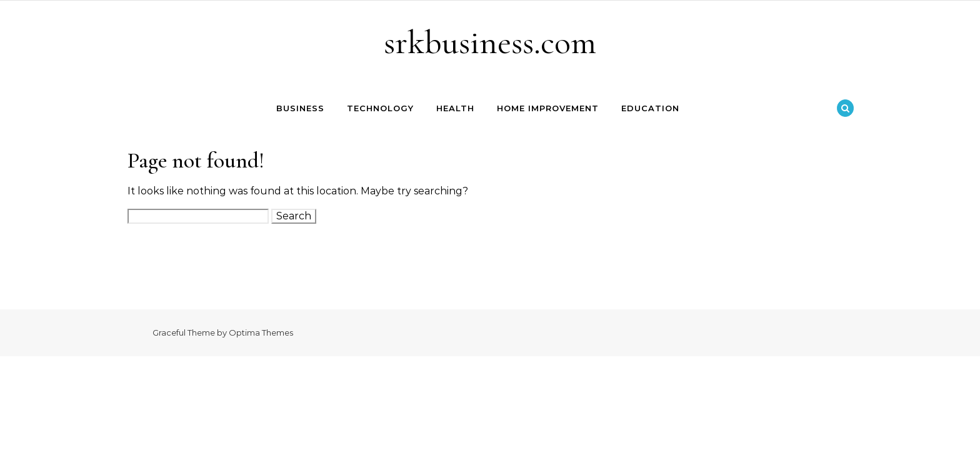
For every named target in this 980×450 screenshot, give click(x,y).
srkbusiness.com (490, 42)
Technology (380, 108)
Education (650, 108)
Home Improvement (548, 108)
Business (300, 108)
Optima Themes (261, 332)
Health (455, 108)
